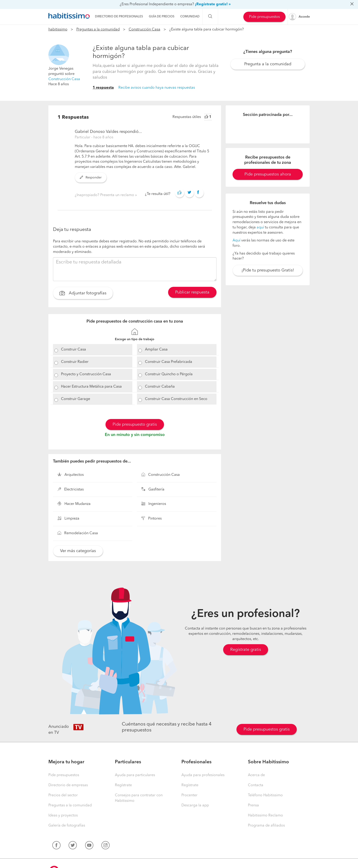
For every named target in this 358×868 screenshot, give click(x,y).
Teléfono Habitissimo (265, 795)
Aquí (236, 241)
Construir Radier (75, 362)
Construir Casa (74, 350)
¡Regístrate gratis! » (213, 4)
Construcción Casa (144, 30)
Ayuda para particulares (135, 775)
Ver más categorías (78, 551)
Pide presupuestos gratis (267, 729)
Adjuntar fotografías (83, 294)
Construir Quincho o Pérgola (169, 374)
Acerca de (256, 775)
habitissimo (58, 30)
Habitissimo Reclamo (265, 816)
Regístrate (123, 785)
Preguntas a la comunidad (98, 30)
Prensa (253, 805)
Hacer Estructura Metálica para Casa (91, 387)
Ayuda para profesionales (203, 775)
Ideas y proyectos (63, 816)
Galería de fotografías (67, 826)
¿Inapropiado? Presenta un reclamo (105, 195)
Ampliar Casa (156, 350)
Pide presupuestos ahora (268, 174)
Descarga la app (195, 805)
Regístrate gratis (246, 650)
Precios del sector (63, 795)
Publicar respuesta (192, 292)
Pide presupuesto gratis (135, 424)
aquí (260, 227)
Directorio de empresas (68, 785)
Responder (91, 178)
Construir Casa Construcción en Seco (176, 399)
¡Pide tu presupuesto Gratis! (268, 270)
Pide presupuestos (264, 17)
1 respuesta (103, 88)
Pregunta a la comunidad (268, 64)
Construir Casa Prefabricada (169, 362)
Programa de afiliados (266, 826)
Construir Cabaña (160, 387)
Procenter (189, 795)
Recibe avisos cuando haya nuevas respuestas (157, 88)
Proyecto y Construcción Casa (86, 374)
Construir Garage (76, 399)
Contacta (256, 785)
